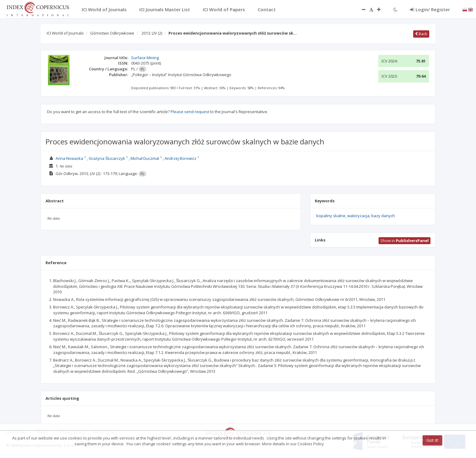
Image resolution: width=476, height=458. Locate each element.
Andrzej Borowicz (180, 158)
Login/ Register (430, 9)
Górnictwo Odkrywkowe (112, 33)
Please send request (190, 112)
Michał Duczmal (145, 158)
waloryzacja (358, 216)
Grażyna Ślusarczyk (107, 158)
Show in (405, 241)
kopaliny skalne (331, 216)
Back (421, 34)
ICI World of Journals (65, 33)
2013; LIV (152, 33)
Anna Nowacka (69, 158)
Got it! (432, 440)
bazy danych (383, 216)
